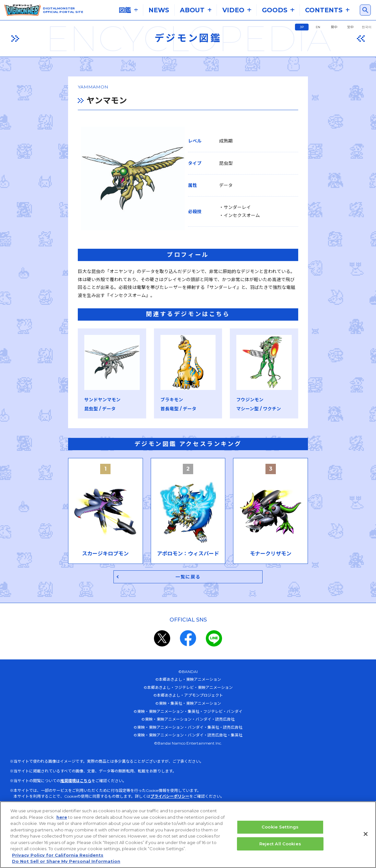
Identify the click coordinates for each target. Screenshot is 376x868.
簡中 (334, 27)
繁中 (350, 27)
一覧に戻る (188, 598)
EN (318, 27)
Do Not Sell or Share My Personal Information (66, 862)
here (62, 817)
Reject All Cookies (280, 844)
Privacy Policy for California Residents (58, 855)
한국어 (367, 27)
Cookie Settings (280, 827)
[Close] (366, 834)
